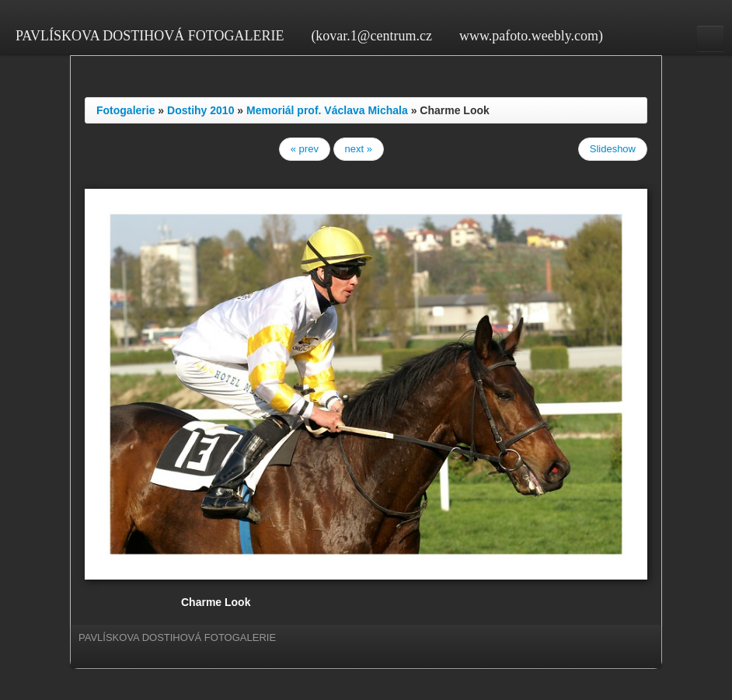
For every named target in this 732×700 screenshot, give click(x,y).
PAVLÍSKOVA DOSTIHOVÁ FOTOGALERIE (150, 36)
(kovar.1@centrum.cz (371, 36)
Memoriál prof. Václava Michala (327, 110)
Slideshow (613, 149)
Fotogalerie (125, 110)
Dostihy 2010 (200, 110)
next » (359, 149)
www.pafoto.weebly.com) (531, 36)
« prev (305, 149)
